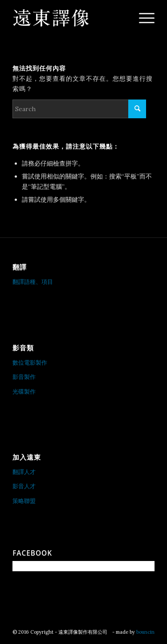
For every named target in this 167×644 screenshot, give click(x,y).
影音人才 (24, 486)
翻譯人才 (24, 472)
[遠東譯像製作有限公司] (69, 18)
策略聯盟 (24, 501)
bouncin (145, 632)
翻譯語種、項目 (33, 282)
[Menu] (142, 18)
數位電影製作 (30, 363)
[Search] (79, 109)
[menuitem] (142, 18)
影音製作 (24, 377)
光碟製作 (24, 392)
